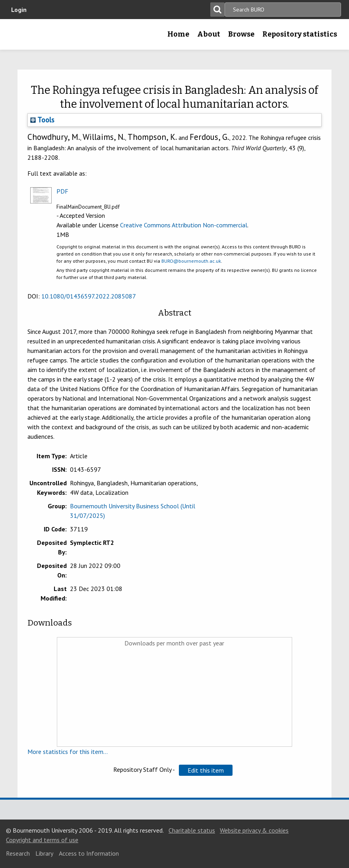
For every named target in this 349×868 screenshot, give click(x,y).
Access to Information (89, 853)
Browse (241, 34)
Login (19, 10)
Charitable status (192, 830)
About (209, 34)
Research (18, 853)
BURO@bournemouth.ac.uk (191, 261)
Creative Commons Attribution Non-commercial (184, 225)
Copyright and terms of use (42, 840)
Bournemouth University (19, 37)
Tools (42, 120)
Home (178, 34)
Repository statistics (300, 34)
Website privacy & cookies (254, 830)
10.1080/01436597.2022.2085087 (89, 296)
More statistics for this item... (68, 752)
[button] (206, 770)
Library (44, 853)
